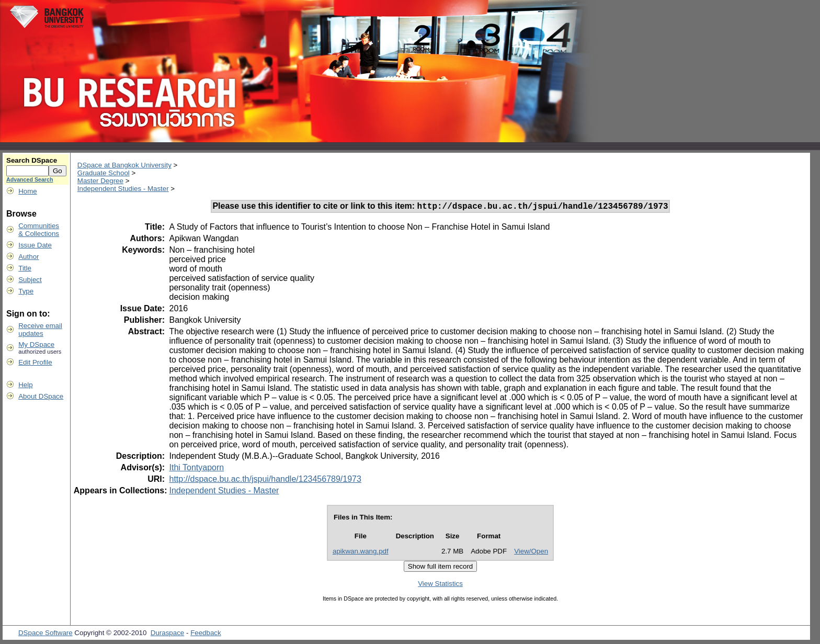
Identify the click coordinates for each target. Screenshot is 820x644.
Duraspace (167, 634)
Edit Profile (35, 362)
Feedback (206, 634)
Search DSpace (32, 160)
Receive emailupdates (40, 330)
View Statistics (440, 585)
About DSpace (41, 396)
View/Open (531, 553)
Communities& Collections (39, 230)
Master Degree (100, 181)
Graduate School (104, 173)
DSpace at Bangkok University (124, 165)
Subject (30, 280)
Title (25, 268)
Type (26, 291)
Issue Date (35, 245)
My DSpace (36, 344)
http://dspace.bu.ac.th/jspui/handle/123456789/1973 (265, 481)
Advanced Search (30, 179)
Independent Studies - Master (123, 189)
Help (25, 385)
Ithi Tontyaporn (196, 469)
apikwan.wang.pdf (361, 553)
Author (29, 257)
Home (28, 191)
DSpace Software (45, 634)
